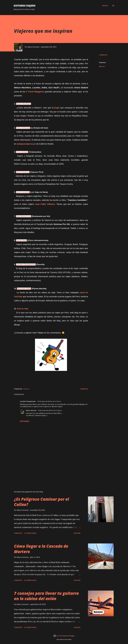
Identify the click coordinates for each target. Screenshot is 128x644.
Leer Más (77, 533)
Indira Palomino (23, 172)
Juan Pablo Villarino (45, 204)
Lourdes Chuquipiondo (26, 264)
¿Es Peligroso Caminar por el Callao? (41, 502)
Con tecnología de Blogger (64, 636)
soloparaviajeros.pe (26, 144)
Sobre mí (102, 66)
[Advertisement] (48, 466)
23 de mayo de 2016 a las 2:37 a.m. (49, 401)
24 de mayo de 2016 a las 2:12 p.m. (50, 410)
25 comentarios (30, 627)
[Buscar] (105, 6)
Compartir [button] (103, 55)
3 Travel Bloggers (35, 92)
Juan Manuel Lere (24, 216)
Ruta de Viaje (23, 309)
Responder (25, 421)
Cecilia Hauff (21, 240)
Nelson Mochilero (23, 104)
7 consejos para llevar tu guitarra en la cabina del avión (46, 596)
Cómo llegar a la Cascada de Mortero (41, 549)
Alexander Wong (24, 289)
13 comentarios (30, 533)
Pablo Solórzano (23, 128)
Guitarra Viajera (24, 6)
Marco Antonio (31, 410)
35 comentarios (30, 580)
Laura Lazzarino (23, 192)
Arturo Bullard (22, 152)
